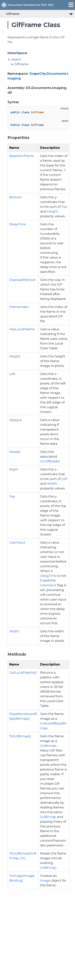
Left (12, 374)
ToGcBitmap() (20, 736)
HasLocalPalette (22, 329)
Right (14, 469)
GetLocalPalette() (23, 673)
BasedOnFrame (22, 156)
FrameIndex (19, 307)
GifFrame (13, 14)
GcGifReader (50, 461)
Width (52, 484)
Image (45, 880)
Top (64, 207)
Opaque (16, 420)
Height (53, 211)
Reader (15, 452)
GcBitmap (48, 746)
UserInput (17, 542)
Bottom (16, 197)
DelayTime (18, 224)
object (16, 59)
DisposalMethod (22, 280)
